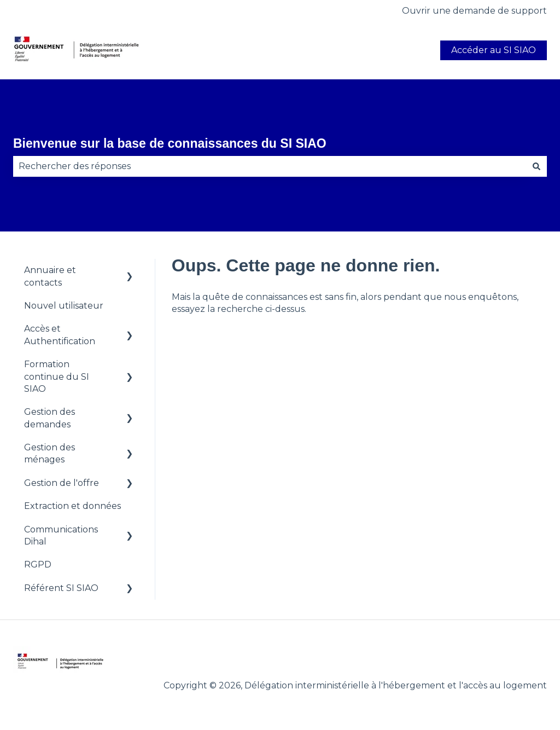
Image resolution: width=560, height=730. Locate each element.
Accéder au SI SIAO (494, 50)
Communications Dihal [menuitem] (61, 535)
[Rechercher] (536, 166)
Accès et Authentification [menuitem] (60, 335)
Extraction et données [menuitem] (72, 506)
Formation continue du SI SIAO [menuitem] (57, 376)
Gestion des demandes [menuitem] (49, 418)
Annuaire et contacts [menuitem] (50, 276)
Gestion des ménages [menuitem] (49, 453)
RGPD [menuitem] (38, 564)
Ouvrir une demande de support (474, 11)
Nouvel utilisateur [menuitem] (64, 306)
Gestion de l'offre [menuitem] (62, 483)
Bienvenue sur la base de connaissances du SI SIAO (170, 143)
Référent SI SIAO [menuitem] (61, 588)
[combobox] (270, 166)
